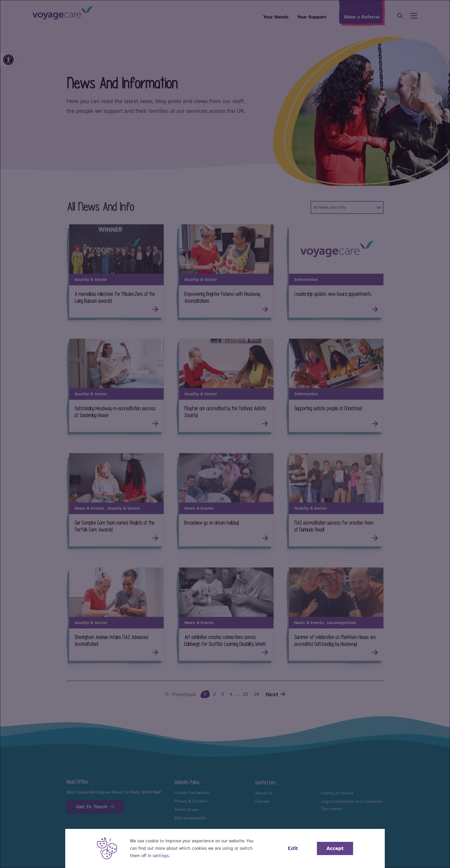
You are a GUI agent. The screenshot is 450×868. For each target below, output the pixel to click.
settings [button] (161, 856)
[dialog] (225, 434)
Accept (335, 848)
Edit (293, 848)
